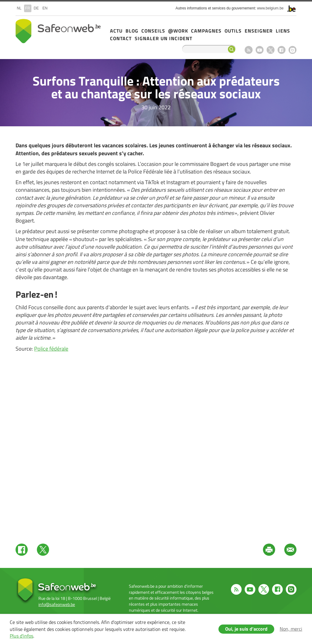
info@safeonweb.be (57, 604)
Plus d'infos (21, 636)
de (36, 8)
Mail (290, 550)
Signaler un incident (163, 38)
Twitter (43, 550)
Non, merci (291, 629)
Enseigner (259, 31)
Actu (116, 31)
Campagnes (206, 31)
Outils (233, 31)
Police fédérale (51, 349)
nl (19, 8)
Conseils (153, 31)
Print (269, 550)
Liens (283, 31)
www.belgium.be (270, 8)
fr (28, 8)
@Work (178, 31)
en (45, 8)
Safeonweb (58, 31)
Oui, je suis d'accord (246, 629)
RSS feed (249, 50)
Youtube (260, 50)
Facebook (282, 50)
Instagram (292, 50)
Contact (121, 38)
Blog (132, 31)
